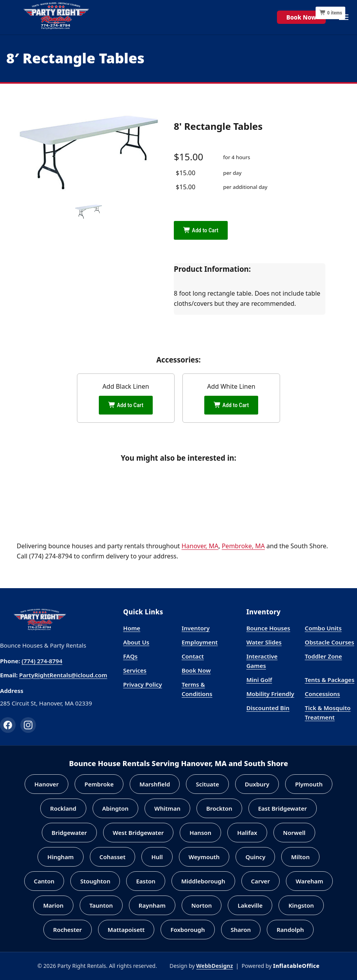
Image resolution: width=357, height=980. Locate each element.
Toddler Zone (323, 656)
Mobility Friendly (270, 694)
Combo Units (323, 628)
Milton (300, 857)
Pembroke (99, 784)
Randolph (290, 930)
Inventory (196, 628)
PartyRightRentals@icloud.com (63, 675)
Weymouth (204, 857)
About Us (136, 642)
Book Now (301, 17)
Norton (202, 905)
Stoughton (95, 881)
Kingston (301, 905)
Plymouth (309, 784)
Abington (116, 808)
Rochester (68, 930)
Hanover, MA (200, 546)
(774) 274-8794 (42, 661)
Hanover (46, 784)
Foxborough (187, 930)
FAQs (130, 656)
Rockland (63, 808)
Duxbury (257, 784)
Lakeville (250, 905)
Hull (157, 857)
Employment (200, 642)
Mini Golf (259, 680)
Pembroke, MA (243, 546)
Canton (44, 881)
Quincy (255, 857)
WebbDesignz (214, 966)
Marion (53, 905)
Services (135, 670)
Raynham (152, 905)
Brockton (219, 808)
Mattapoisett (126, 930)
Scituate (207, 784)
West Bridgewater (138, 833)
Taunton (101, 905)
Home (132, 628)
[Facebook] (8, 725)
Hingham (60, 857)
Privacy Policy (142, 684)
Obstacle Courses (329, 642)
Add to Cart (201, 230)
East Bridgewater (283, 808)
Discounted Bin (268, 708)
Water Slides (264, 642)
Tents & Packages (329, 680)
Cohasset (113, 857)
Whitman (167, 808)
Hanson (200, 833)
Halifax (247, 833)
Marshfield (155, 784)
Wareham (310, 881)
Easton (145, 881)
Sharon (241, 930)
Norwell (294, 833)
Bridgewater (69, 833)
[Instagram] (28, 725)
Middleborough (203, 881)
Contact (193, 656)
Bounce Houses (268, 628)
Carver (261, 881)
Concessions (322, 694)
